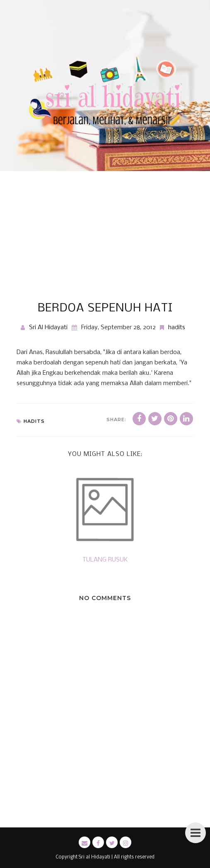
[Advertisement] (105, 240)
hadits (177, 328)
